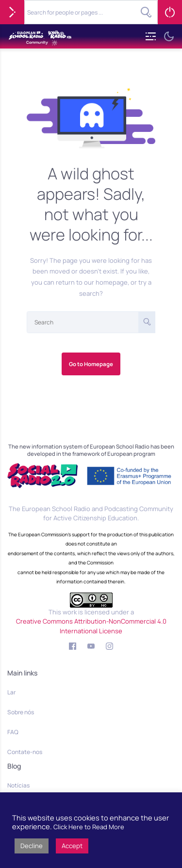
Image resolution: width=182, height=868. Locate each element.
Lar (11, 692)
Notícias (18, 785)
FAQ (13, 732)
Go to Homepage (91, 364)
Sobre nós (21, 712)
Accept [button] (72, 846)
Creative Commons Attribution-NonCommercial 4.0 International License (91, 626)
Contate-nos (25, 752)
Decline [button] (32, 846)
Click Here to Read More (89, 827)
